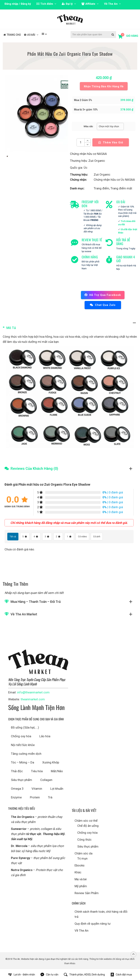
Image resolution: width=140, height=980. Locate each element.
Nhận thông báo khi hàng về (104, 86)
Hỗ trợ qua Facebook (103, 295)
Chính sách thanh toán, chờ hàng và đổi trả (101, 914)
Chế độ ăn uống (88, 826)
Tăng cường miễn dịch (26, 754)
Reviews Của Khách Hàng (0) (34, 469)
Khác (78, 872)
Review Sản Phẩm (87, 893)
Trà (50, 797)
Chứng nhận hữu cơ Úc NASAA (114, 180)
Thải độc (17, 771)
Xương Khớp (51, 762)
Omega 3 (17, 789)
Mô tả (11, 328)
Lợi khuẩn (57, 789)
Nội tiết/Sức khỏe (23, 745)
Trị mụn (82, 858)
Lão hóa (45, 736)
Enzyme (16, 797)
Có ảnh (97, 537)
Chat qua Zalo (103, 305)
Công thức (84, 840)
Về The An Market (24, 614)
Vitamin (37, 789)
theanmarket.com (33, 699)
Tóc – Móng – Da (23, 762)
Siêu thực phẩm (22, 780)
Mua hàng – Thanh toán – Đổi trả (36, 602)
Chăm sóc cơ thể (86, 821)
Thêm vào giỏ (111, 141)
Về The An (81, 931)
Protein (35, 797)
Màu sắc (88, 126)
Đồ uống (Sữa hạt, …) (25, 727)
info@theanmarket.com (33, 692)
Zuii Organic (102, 174)
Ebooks (79, 865)
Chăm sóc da (83, 853)
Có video (82, 537)
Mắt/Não (57, 771)
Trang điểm (101, 188)
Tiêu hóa (37, 771)
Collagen (46, 780)
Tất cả (13, 537)
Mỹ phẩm (81, 886)
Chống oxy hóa (21, 736)
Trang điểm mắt (121, 188)
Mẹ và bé (81, 879)
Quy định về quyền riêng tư (93, 924)
